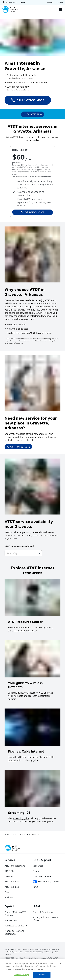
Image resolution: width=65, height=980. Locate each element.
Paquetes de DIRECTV (16, 926)
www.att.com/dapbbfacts (40, 176)
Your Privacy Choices (46, 882)
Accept (42, 975)
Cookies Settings (21, 975)
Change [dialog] (22, 2)
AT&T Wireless (12, 882)
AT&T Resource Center (25, 631)
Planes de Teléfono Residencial (15, 932)
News (35, 887)
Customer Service (42, 876)
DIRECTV (9, 876)
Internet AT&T (12, 920)
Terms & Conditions (43, 912)
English (50, 2)
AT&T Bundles (12, 887)
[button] (39, 553)
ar (27, 834)
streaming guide (21, 818)
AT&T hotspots (16, 696)
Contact (37, 871)
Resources (38, 866)
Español (60, 2)
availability (18, 834)
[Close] (60, 964)
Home (7, 834)
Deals (7, 892)
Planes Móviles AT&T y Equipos (16, 913)
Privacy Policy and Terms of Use (45, 919)
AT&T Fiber (10, 871)
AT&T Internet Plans (15, 866)
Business (9, 897)
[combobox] (20, 553)
